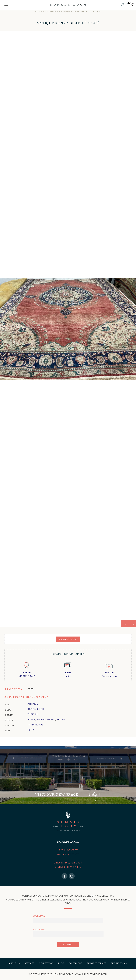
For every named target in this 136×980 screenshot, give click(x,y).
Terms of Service (97, 963)
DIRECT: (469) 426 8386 (68, 863)
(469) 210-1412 (27, 674)
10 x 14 (32, 730)
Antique (51, 12)
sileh (41, 709)
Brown (41, 720)
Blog (61, 963)
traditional (36, 725)
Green (51, 720)
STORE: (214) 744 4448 (68, 867)
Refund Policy (119, 963)
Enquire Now (68, 639)
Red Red (62, 720)
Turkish (33, 714)
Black (32, 720)
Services (29, 963)
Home (39, 12)
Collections (46, 963)
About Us (14, 963)
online (68, 674)
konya (32, 709)
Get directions (109, 674)
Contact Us (76, 963)
